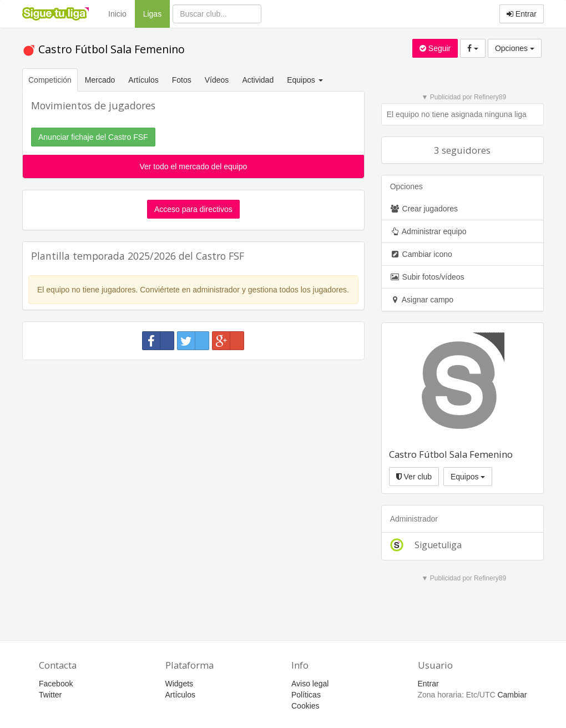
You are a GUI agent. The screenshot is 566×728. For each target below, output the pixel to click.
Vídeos (217, 80)
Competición (50, 80)
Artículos (143, 80)
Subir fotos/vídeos (427, 277)
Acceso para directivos (193, 209)
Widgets (180, 684)
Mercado (100, 80)
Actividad (258, 80)
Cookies (305, 706)
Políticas (306, 695)
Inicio (117, 14)
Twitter (50, 695)
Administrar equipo (428, 231)
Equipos (468, 477)
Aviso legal (310, 684)
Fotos (182, 80)
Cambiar (512, 695)
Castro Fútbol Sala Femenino (103, 49)
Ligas (156, 13)
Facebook (56, 684)
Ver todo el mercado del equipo (193, 166)
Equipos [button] (306, 80)
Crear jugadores (424, 209)
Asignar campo (422, 300)
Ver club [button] (414, 477)
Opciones (515, 48)
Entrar (522, 14)
